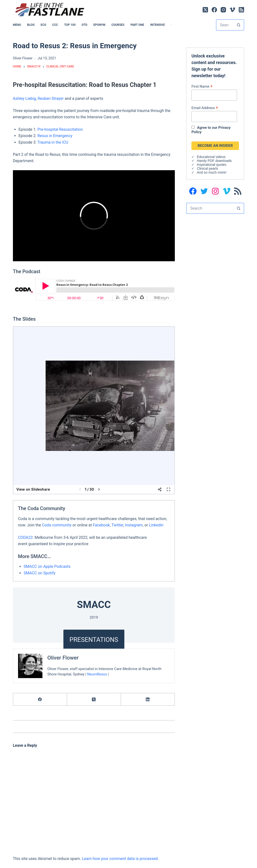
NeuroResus (97, 674)
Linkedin (156, 525)
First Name (202, 86)
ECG (44, 25)
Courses (118, 25)
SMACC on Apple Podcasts (47, 566)
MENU (17, 25)
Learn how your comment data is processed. (120, 859)
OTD (84, 25)
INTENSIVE (158, 25)
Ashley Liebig (24, 98)
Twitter (117, 525)
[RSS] (241, 10)
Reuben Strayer (51, 98)
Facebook (101, 525)
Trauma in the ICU (53, 142)
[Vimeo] (232, 10)
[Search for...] (225, 25)
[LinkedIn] (148, 699)
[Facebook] (214, 10)
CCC (55, 25)
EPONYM (99, 25)
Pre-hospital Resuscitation (60, 129)
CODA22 (25, 537)
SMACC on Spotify (40, 573)
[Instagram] (223, 10)
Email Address (205, 108)
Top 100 (70, 25)
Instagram (134, 525)
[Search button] (239, 25)
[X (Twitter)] (205, 10)
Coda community (57, 525)
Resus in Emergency (55, 136)
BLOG (31, 25)
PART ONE (137, 25)
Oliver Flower (63, 658)
